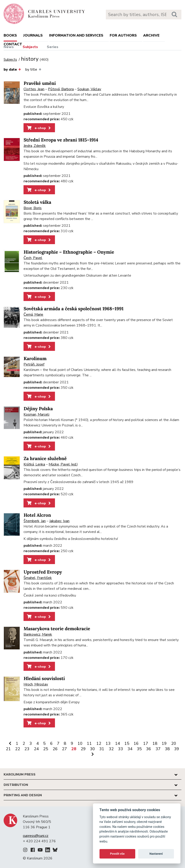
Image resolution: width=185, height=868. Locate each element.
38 (167, 749)
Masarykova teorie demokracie (57, 629)
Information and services (76, 35)
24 (36, 749)
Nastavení (156, 854)
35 (139, 749)
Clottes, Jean (34, 89)
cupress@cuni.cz (36, 836)
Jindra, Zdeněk (35, 146)
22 (18, 749)
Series (53, 47)
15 (127, 743)
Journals (33, 35)
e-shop (39, 128)
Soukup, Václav (89, 89)
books (10, 35)
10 (80, 743)
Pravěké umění (40, 83)
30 (92, 749)
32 (111, 749)
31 (102, 749)
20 (174, 743)
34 (130, 749)
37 (158, 749)
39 (177, 749)
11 (89, 743)
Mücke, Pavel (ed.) (63, 464)
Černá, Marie (33, 315)
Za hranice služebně (45, 459)
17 (146, 743)
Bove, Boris (33, 208)
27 (64, 749)
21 (8, 749)
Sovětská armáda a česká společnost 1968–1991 (74, 309)
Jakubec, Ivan (59, 521)
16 (136, 743)
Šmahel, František (38, 578)
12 (99, 743)
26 (55, 749)
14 (118, 743)
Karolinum (35, 359)
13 (108, 743)
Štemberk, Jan (35, 521)
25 (46, 749)
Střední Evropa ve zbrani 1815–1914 (61, 140)
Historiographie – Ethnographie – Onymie (69, 252)
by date (12, 69)
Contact (13, 44)
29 (83, 749)
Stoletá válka (37, 202)
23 (27, 749)
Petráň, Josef (34, 364)
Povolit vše (117, 854)
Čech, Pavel (33, 258)
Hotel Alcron (37, 515)
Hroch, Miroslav (36, 684)
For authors (123, 35)
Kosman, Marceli (36, 414)
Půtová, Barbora (61, 89)
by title (33, 69)
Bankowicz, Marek (38, 634)
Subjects (30, 47)
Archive (151, 35)
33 (121, 749)
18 (155, 743)
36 (149, 749)
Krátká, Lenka (34, 464)
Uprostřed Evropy (43, 572)
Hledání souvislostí (44, 679)
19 (164, 743)
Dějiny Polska (38, 409)
